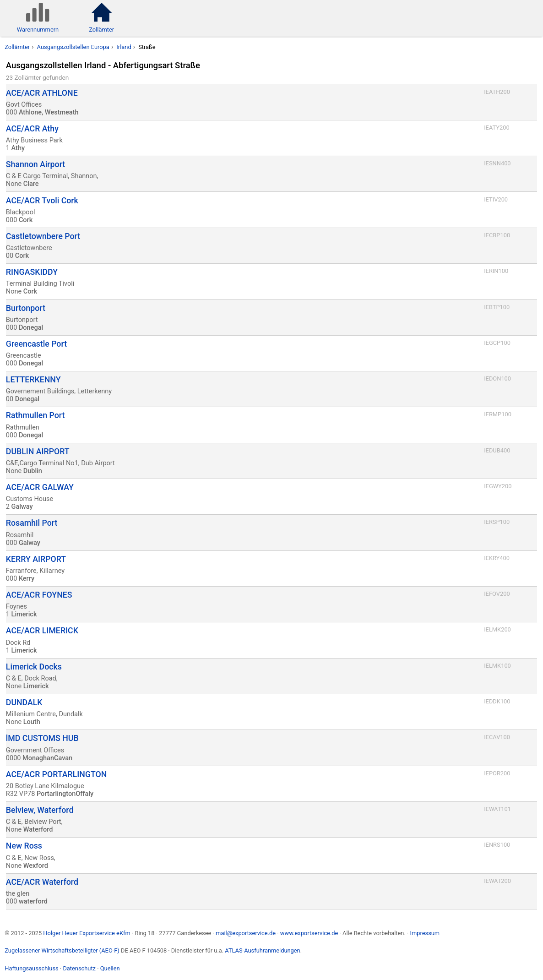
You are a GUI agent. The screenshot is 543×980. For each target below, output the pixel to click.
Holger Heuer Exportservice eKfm (87, 933)
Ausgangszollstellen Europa (73, 47)
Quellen (110, 968)
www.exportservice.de (309, 933)
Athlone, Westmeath (49, 112)
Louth (32, 722)
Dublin (33, 471)
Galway (22, 507)
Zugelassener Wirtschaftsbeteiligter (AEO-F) (62, 950)
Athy (18, 148)
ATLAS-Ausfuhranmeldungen (262, 950)
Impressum (425, 933)
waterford (33, 901)
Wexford (36, 866)
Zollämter (17, 47)
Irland (124, 47)
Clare (31, 184)
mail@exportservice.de (246, 933)
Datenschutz (79, 968)
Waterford (38, 830)
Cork (26, 220)
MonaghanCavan (47, 758)
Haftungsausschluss (31, 968)
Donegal (31, 328)
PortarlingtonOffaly (65, 794)
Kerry (27, 579)
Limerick (24, 614)
